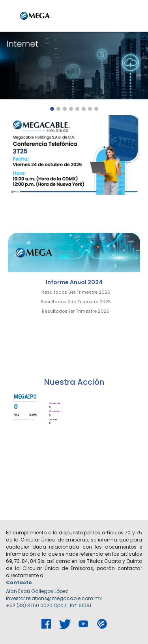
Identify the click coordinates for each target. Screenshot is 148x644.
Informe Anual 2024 (74, 282)
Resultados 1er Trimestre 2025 (76, 311)
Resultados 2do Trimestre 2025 (76, 302)
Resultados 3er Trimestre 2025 (76, 292)
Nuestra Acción (74, 382)
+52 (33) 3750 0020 (29, 605)
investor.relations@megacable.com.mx (54, 598)
